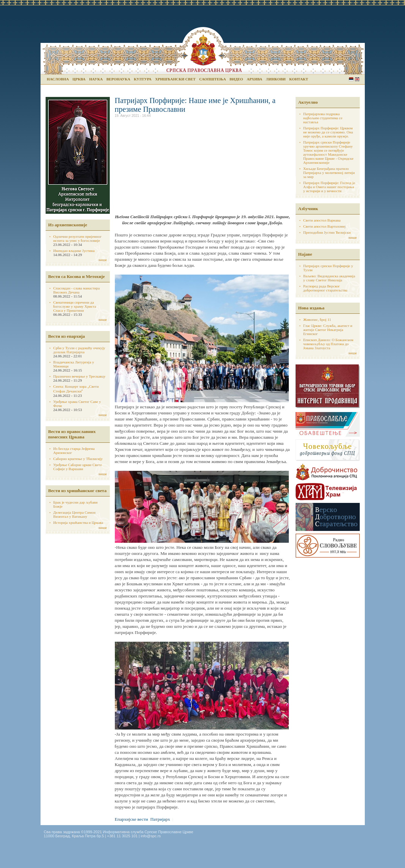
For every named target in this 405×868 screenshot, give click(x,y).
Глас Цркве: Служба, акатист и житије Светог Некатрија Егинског (328, 330)
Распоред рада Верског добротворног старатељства (325, 288)
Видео (236, 79)
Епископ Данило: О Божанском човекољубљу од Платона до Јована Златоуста (328, 344)
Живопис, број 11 (317, 320)
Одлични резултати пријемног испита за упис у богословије (78, 238)
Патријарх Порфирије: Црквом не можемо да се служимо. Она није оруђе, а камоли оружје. (328, 132)
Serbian (351, 79)
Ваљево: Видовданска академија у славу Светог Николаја (329, 278)
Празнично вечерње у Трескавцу (80, 376)
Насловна (58, 79)
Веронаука (118, 79)
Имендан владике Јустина (74, 251)
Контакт (299, 79)
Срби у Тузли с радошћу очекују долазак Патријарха (79, 350)
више (103, 260)
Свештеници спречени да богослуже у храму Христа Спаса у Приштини (75, 306)
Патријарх (160, 819)
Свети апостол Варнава (322, 220)
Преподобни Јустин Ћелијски (327, 232)
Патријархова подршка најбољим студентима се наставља (323, 118)
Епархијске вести (132, 819)
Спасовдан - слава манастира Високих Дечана (77, 290)
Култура (143, 79)
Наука (96, 79)
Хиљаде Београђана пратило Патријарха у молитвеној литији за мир (329, 173)
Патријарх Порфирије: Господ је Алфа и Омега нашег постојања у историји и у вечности (329, 187)
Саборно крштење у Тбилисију (78, 459)
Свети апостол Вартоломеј (325, 226)
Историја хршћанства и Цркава (78, 522)
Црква (79, 79)
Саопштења (213, 79)
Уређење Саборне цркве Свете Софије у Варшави (78, 467)
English (357, 79)
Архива (254, 79)
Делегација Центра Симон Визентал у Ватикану (74, 514)
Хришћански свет (175, 79)
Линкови (276, 79)
